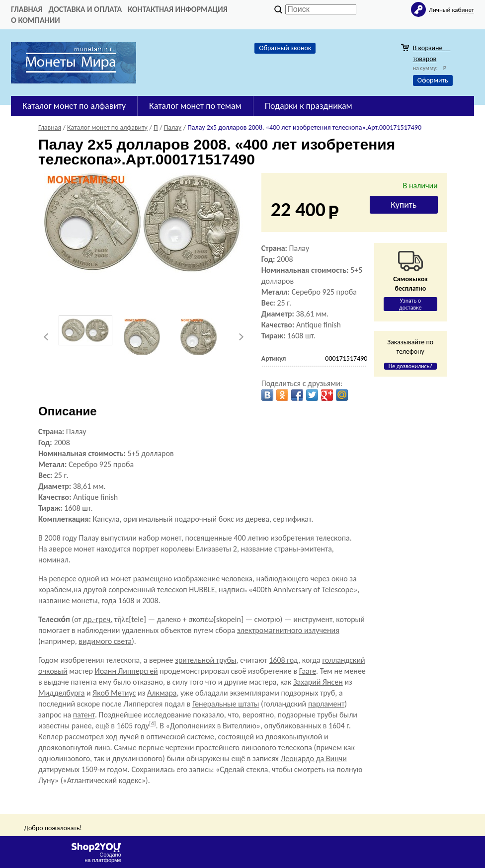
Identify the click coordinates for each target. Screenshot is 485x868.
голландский (343, 660)
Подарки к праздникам (309, 106)
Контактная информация (178, 9)
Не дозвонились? (410, 366)
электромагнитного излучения (288, 630)
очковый (53, 671)
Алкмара (162, 693)
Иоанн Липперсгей (126, 671)
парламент (326, 704)
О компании (36, 20)
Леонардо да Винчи (314, 758)
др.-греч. (98, 619)
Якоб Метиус (114, 693)
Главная (27, 9)
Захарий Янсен (318, 682)
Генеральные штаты (226, 704)
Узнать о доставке (410, 304)
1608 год (283, 660)
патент (84, 715)
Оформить (433, 80)
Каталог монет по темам (195, 106)
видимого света (105, 641)
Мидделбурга (61, 693)
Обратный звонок (285, 48)
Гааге (308, 671)
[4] (152, 723)
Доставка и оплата (85, 9)
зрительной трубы (205, 660)
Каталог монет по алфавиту (74, 106)
